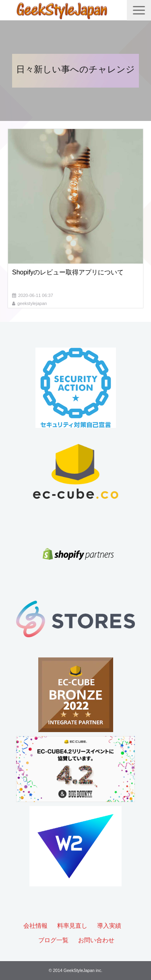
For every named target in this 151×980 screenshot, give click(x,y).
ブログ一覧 (53, 940)
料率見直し (72, 926)
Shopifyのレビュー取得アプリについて (68, 272)
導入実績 (109, 926)
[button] (139, 10)
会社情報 (35, 926)
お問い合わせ (96, 940)
